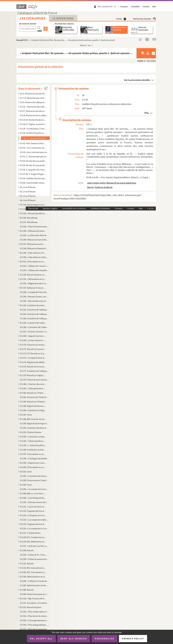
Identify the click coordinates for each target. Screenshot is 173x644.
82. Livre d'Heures (28, 191)
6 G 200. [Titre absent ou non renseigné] (33, 467)
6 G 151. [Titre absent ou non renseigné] (33, 262)
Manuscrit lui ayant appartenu (121, 183)
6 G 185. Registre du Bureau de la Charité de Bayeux (33, 406)
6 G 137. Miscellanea (29, 222)
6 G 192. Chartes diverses (31, 432)
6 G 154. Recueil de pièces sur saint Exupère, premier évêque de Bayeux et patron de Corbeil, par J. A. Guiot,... (33, 275)
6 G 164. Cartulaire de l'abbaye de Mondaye (34, 318)
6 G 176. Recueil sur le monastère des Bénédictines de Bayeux (33, 367)
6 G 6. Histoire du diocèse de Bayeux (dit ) (33, 94)
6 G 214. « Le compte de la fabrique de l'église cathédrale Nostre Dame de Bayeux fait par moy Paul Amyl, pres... (34, 520)
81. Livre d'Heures (28, 187)
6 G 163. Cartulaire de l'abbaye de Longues (34, 314)
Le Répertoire (63, 18)
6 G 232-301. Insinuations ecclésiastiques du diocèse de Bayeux (33, 568)
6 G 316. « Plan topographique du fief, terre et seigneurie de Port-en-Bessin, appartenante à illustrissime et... (34, 625)
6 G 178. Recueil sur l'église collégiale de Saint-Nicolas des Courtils (33, 375)
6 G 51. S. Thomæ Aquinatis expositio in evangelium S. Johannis (34, 156)
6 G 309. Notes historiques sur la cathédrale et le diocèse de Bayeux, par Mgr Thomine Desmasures (34, 594)
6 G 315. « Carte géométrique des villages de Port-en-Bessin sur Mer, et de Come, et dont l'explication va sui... (34, 620)
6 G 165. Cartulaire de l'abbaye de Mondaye (33, 323)
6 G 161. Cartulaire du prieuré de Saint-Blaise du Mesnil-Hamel (33, 305)
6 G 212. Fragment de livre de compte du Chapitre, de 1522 (33, 511)
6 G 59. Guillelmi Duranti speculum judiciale (33, 178)
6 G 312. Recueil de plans (31, 607)
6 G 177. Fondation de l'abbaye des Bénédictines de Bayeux (34, 371)
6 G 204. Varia (26, 485)
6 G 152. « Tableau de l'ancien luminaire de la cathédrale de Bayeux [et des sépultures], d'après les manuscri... (34, 266)
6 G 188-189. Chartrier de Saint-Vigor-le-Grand (33, 419)
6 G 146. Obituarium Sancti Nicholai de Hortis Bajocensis (34, 240)
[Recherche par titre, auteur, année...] (27, 29)
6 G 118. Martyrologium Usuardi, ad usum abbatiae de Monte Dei (33, 205)
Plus (147, 113)
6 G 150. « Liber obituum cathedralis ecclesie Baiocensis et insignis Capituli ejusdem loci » (34, 257)
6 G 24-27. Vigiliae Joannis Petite (33, 124)
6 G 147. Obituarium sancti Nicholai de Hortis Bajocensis (33, 244)
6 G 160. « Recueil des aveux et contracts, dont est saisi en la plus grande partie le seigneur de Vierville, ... (34, 301)
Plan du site (33, 208)
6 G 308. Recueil (27, 590)
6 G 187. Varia (26, 415)
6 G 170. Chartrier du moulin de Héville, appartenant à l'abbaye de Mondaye (33, 345)
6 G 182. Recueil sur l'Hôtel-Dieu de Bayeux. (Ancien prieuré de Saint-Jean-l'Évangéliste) (33, 393)
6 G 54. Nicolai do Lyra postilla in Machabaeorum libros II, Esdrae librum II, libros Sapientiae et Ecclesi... (33, 165)
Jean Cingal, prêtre (96, 183)
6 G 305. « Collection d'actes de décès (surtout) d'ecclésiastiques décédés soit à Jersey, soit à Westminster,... (34, 581)
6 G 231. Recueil (27, 563)
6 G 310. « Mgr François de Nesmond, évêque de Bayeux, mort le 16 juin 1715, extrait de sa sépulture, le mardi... (33, 598)
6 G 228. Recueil (27, 550)
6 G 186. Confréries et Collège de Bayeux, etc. (33, 410)
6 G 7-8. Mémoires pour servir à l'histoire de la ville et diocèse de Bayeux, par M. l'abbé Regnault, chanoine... (33, 98)
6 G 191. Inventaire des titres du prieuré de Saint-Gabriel (34, 428)
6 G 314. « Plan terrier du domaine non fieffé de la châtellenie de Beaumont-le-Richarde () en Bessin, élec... (34, 616)
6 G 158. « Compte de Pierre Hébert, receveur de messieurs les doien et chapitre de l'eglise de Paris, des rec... (34, 292)
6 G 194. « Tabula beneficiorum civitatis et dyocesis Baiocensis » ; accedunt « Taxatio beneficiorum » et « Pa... (33, 441)
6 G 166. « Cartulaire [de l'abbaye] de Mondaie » (34, 327)
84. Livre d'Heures (28, 200)
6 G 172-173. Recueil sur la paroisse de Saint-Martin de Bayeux (33, 353)
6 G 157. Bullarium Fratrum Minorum (33, 288)
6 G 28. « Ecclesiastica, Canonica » (33, 129)
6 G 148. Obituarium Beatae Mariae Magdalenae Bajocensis (34, 248)
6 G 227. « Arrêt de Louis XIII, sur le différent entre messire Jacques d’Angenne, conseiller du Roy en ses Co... (34, 546)
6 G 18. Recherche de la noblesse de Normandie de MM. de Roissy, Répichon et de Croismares (34, 115)
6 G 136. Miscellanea (29, 218)
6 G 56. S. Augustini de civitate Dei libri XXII (33, 170)
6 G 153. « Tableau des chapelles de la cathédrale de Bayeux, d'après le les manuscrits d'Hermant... (34, 270)
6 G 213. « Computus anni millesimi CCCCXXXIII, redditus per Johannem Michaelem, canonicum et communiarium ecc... (33, 515)
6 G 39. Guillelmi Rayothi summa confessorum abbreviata (33, 133)
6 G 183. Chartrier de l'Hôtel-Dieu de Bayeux (34, 397)
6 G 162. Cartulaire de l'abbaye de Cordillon (34, 310)
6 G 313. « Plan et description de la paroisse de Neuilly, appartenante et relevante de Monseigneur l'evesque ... (34, 612)
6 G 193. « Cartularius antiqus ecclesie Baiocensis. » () (33, 437)
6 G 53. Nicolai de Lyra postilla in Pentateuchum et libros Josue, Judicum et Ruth (33, 161)
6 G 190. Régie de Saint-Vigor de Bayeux (34, 423)
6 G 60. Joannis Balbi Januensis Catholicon (33, 183)
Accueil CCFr (22, 40)
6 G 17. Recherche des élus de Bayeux (33, 111)
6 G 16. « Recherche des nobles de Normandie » (33, 107)
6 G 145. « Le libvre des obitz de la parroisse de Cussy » (34, 235)
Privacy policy (133, 639)
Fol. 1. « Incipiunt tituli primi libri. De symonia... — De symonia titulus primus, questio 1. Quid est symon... (36, 138)
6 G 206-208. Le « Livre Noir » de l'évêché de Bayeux (33, 493)
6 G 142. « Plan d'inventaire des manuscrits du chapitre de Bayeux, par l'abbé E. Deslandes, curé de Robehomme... (34, 227)
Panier (121, 19)
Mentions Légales (50, 208)
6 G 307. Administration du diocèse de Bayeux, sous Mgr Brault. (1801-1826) (34, 585)
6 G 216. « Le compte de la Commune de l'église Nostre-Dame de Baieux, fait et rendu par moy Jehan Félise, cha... (34, 528)
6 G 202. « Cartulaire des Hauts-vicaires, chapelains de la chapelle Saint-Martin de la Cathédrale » (34, 476)
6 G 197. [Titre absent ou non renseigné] (33, 454)
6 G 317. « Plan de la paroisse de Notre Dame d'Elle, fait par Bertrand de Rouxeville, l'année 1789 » (34, 629)
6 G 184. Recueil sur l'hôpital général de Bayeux (33, 402)
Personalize (104, 638)
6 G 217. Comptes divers (30, 533)
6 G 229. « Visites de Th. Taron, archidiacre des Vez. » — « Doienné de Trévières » (34, 555)
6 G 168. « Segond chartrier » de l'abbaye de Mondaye (33, 336)
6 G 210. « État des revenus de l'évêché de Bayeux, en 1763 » (34, 502)
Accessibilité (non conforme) (74, 208)
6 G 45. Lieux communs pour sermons (34, 152)
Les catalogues (33, 18)
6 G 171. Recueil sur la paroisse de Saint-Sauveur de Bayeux (33, 349)
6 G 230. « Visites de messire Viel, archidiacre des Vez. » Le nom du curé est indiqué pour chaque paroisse (34, 559)
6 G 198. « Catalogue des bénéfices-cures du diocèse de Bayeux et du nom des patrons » (34, 458)
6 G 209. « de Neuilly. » (33, 498)
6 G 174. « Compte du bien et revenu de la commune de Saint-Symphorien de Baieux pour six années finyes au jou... (33, 358)
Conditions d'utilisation (100, 208)
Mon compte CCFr (107, 6)
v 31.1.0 (150, 208)
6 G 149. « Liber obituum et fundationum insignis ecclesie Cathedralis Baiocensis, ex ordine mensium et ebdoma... (33, 253)
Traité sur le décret (103, 187)
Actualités (135, 6)
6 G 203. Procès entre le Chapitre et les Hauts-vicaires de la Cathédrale (34, 480)
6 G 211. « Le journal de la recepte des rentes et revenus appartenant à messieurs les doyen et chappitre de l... (33, 507)
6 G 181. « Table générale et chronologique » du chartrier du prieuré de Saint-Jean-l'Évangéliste (33, 388)
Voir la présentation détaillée (137, 80)
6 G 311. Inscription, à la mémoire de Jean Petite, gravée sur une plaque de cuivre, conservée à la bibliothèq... (34, 603)
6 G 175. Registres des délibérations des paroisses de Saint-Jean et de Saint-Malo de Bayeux (33, 362)
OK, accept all (41, 638)
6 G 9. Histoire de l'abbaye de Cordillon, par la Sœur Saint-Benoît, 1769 (33, 102)
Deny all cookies (74, 638)
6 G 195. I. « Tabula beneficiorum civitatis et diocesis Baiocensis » (33, 445)
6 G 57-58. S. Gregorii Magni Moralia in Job (33, 174)
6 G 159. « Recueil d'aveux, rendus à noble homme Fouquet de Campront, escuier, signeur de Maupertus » (34, 297)
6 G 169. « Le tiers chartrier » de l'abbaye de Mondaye (33, 340)
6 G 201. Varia (26, 472)
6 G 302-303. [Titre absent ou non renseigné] (33, 572)
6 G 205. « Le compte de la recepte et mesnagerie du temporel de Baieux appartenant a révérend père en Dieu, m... (34, 489)
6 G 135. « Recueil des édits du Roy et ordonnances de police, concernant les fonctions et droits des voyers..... (33, 213)
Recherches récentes (145, 19)
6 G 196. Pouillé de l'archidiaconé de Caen (33, 450)
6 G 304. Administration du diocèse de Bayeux (33, 577)
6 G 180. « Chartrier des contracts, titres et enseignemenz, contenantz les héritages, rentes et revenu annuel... (33, 384)
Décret (90, 187)
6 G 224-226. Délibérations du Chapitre (33, 542)
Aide (154, 6)
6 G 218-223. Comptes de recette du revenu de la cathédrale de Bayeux (33, 537)
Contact (146, 6)
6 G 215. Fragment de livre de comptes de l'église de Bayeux (33, 524)
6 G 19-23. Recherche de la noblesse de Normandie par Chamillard (33, 120)
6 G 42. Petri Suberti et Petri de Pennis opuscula (33, 143)
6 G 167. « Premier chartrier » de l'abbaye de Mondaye (34, 332)
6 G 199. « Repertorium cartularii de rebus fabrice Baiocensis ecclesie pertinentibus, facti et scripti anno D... (33, 463)
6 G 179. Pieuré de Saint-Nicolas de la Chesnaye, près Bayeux (34, 380)
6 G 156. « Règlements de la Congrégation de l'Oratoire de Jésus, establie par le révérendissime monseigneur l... (34, 283)
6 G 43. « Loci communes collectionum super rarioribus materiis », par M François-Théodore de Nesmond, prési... (33, 148)
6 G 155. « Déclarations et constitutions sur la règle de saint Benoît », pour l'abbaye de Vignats (33, 279)
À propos (124, 6)
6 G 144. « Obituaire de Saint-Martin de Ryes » (33, 231)
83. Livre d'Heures (28, 196)
